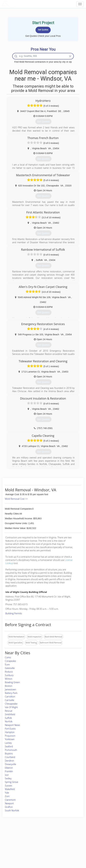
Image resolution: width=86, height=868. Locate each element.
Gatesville (10, 668)
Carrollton (10, 697)
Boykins (9, 754)
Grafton (9, 807)
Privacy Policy (62, 841)
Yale (7, 793)
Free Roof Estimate (14, 849)
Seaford (9, 746)
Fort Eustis (10, 729)
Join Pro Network (34, 838)
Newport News (12, 725)
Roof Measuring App (35, 845)
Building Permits (14, 613)
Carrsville (10, 700)
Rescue (9, 711)
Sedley (8, 778)
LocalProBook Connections (68, 849)
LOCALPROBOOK (21, 4)
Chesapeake (11, 704)
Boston (9, 686)
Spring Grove (12, 782)
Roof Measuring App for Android (40, 852)
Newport (9, 803)
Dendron (9, 761)
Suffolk (8, 718)
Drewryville (11, 764)
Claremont (10, 800)
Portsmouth (11, 750)
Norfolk (9, 721)
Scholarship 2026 (64, 838)
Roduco (9, 672)
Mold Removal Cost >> (16, 499)
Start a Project (12, 845)
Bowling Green (12, 682)
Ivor (7, 775)
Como (8, 657)
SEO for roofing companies (68, 852)
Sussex (8, 786)
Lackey (8, 743)
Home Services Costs (15, 838)
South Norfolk (12, 810)
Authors (60, 845)
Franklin (9, 771)
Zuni (7, 796)
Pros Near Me (12, 841)
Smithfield (10, 714)
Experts (29, 841)
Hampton (10, 732)
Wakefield (10, 789)
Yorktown (10, 739)
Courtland (10, 757)
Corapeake (10, 661)
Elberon (9, 768)
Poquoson (10, 736)
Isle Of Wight (11, 707)
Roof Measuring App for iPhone (40, 849)
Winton (9, 679)
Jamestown (11, 689)
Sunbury (9, 675)
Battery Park (11, 693)
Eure (7, 665)
